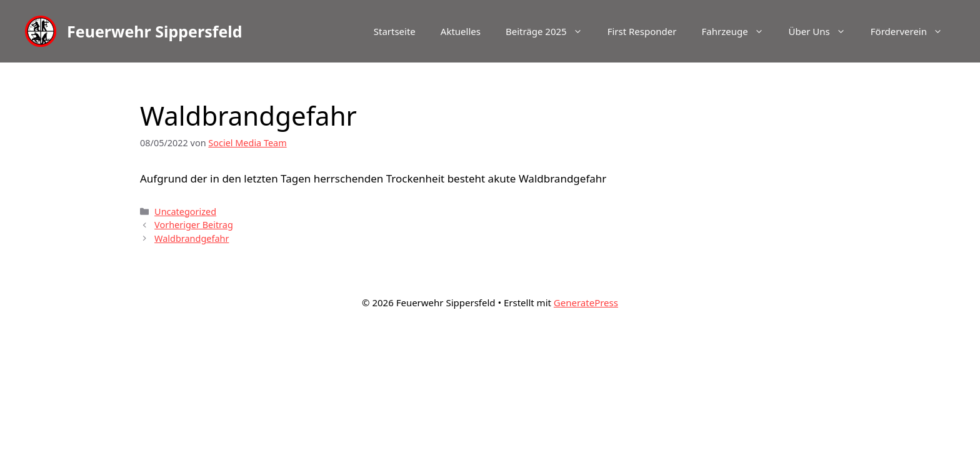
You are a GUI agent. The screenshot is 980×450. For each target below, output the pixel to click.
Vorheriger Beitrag (194, 225)
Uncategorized (185, 212)
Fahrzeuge (738, 31)
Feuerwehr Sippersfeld (155, 31)
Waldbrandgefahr (192, 238)
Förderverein (913, 31)
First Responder (642, 31)
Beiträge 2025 (550, 31)
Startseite (395, 31)
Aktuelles (461, 31)
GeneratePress (586, 302)
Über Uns (823, 31)
